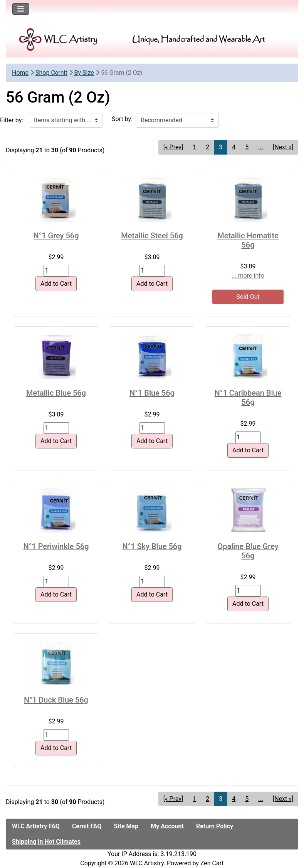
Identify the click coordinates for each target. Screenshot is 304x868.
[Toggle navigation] (21, 9)
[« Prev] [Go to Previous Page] (173, 147)
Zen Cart (212, 863)
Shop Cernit (51, 73)
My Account (167, 826)
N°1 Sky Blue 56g (152, 546)
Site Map (126, 826)
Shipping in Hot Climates (46, 842)
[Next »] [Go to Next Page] (283, 147)
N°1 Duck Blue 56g (56, 700)
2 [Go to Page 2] (207, 147)
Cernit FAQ (87, 826)
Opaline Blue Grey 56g (248, 551)
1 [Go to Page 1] (194, 147)
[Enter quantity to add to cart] (56, 271)
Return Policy (215, 826)
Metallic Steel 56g (152, 236)
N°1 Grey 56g (56, 236)
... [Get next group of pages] (261, 147)
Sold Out (248, 297)
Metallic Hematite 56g (248, 240)
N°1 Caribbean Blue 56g (248, 398)
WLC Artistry (147, 863)
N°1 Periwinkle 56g (56, 546)
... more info (248, 276)
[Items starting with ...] (66, 120)
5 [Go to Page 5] (247, 147)
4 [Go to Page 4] (234, 147)
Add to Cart (56, 284)
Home (20, 73)
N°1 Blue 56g (152, 393)
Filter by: (12, 120)
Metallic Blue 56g (56, 393)
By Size (84, 73)
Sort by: (122, 119)
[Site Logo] (59, 40)
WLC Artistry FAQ (36, 826)
